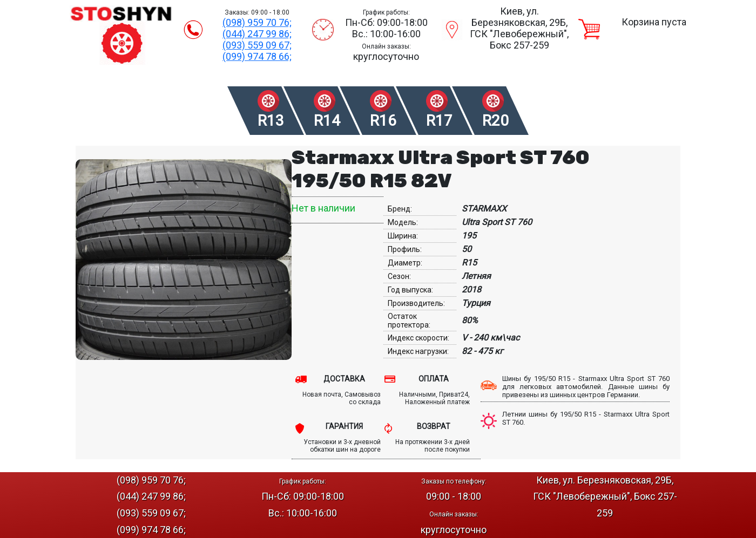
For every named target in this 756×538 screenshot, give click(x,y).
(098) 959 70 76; (257, 22)
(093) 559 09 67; (257, 45)
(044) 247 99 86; (257, 34)
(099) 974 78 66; (257, 56)
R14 (327, 121)
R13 (271, 121)
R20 (495, 121)
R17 (439, 121)
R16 (383, 121)
